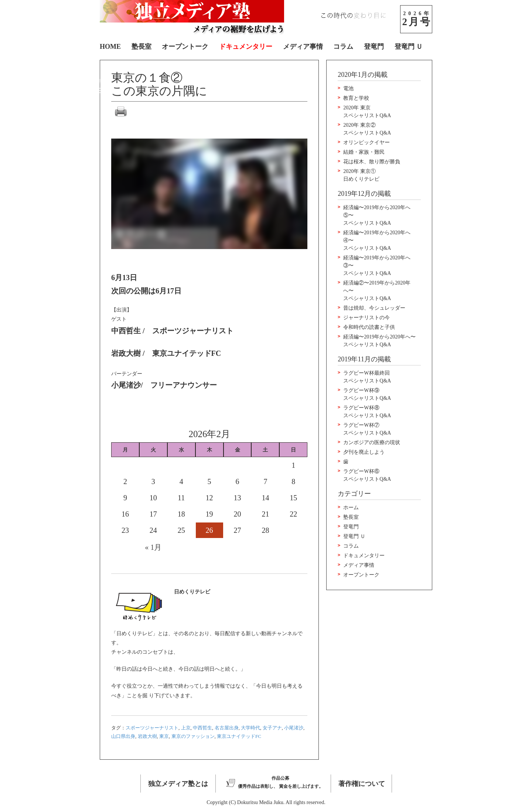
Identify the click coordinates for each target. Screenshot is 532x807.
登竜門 (374, 47)
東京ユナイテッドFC (239, 736)
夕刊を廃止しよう (364, 452)
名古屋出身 (227, 728)
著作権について (362, 784)
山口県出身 (123, 736)
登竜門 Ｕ (409, 47)
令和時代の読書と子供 (369, 327)
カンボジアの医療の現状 (372, 442)
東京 (164, 736)
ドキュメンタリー (246, 47)
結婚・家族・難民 (364, 152)
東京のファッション (193, 736)
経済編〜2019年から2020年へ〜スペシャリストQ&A (379, 341)
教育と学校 (356, 98)
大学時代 (250, 728)
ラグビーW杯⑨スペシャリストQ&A (367, 394)
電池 (348, 88)
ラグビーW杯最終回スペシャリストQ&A (367, 377)
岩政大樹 (147, 736)
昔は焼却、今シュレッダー (374, 308)
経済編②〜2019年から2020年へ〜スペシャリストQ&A (377, 291)
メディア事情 (303, 47)
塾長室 (141, 47)
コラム (343, 47)
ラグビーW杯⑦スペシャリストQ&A (367, 429)
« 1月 (153, 547)
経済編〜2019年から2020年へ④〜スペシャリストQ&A (377, 240)
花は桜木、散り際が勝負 (372, 162)
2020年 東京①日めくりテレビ (361, 175)
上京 (186, 728)
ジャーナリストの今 (366, 318)
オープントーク (185, 47)
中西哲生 (202, 728)
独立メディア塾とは (178, 784)
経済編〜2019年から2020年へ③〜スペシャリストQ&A (377, 265)
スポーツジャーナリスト (152, 728)
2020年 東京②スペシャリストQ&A (367, 129)
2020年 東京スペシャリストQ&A (367, 112)
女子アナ (272, 728)
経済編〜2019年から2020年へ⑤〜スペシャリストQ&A (377, 215)
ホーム (351, 508)
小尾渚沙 (294, 728)
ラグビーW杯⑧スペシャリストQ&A (367, 412)
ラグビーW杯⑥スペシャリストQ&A (367, 475)
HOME (110, 47)
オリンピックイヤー (366, 142)
